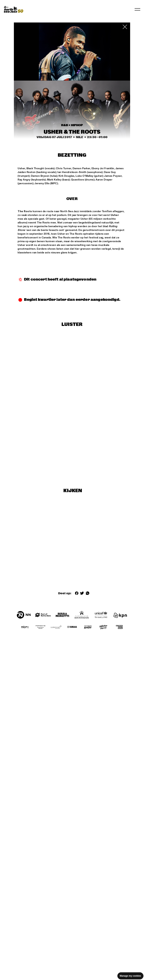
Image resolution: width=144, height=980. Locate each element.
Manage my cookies (130, 976)
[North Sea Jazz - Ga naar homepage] (13, 9)
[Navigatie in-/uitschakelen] (137, 9)
